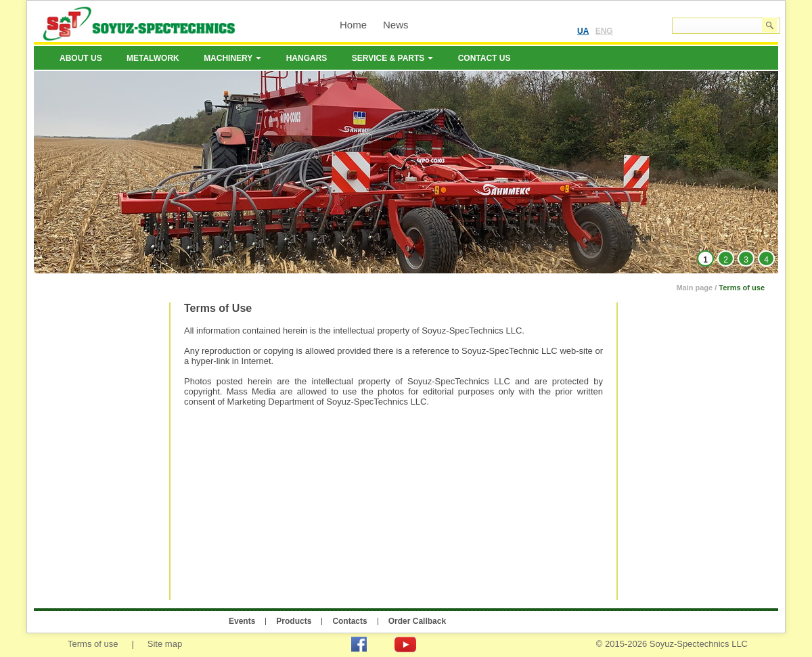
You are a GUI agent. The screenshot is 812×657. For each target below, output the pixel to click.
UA (583, 31)
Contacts (349, 621)
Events (242, 621)
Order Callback (417, 621)
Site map (165, 644)
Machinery (232, 58)
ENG (604, 31)
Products (294, 621)
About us (81, 58)
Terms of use (742, 288)
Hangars (307, 58)
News (396, 25)
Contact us (484, 58)
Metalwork (153, 58)
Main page (694, 288)
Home (353, 25)
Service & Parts (393, 58)
